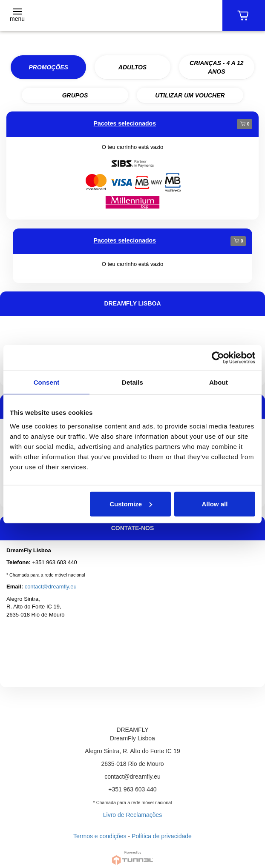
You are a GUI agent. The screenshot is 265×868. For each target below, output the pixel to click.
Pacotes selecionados (125, 123)
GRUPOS (75, 95)
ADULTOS (132, 67)
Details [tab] (132, 382)
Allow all (215, 504)
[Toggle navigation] (17, 16)
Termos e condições (100, 836)
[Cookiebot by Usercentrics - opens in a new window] (218, 358)
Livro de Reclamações (133, 815)
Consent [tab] (47, 382)
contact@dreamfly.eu (51, 587)
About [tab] (219, 382)
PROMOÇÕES (48, 67)
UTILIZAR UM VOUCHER (190, 95)
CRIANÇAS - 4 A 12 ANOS (217, 67)
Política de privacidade (162, 836)
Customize (131, 504)
